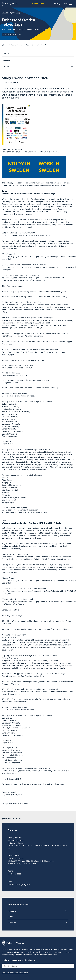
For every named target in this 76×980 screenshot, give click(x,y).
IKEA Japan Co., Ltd (10, 490)
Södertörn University (11, 426)
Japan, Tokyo (24, 45)
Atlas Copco (7, 480)
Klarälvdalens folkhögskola (13, 760)
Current (35, 45)
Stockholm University (11, 424)
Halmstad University (10, 406)
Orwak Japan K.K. (9, 500)
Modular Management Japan (14, 497)
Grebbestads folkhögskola (13, 755)
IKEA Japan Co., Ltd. (10, 383)
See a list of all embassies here (15, 973)
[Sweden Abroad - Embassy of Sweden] (12, 4)
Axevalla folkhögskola (11, 750)
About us (6, 60)
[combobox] (38, 966)
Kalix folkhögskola (20, 663)
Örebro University (9, 436)
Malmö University (9, 421)
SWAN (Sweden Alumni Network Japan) (42, 350)
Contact (6, 54)
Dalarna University (10, 404)
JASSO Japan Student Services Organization (20, 510)
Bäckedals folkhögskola (12, 753)
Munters (5, 492)
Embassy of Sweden (19, 22)
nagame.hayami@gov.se (12, 795)
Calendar (44, 45)
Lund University (31, 333)
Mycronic (6, 495)
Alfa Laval (6, 478)
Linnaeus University (10, 416)
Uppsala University (10, 434)
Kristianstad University (11, 409)
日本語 (18, 13)
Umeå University (9, 429)
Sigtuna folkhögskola (11, 763)
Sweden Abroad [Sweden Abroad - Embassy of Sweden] (38, 4)
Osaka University (64, 559)
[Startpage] (4, 45)
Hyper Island (7, 444)
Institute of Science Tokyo (39, 235)
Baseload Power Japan (11, 485)
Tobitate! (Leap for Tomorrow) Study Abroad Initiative (24, 512)
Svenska (5, 13)
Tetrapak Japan (8, 502)
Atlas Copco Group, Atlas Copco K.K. (17, 368)
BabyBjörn (6, 482)
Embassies (13, 45)
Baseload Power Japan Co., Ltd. (15, 375)
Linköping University (11, 414)
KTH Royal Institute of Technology (16, 412)
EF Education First (9, 487)
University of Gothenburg (13, 431)
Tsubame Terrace (17, 235)
